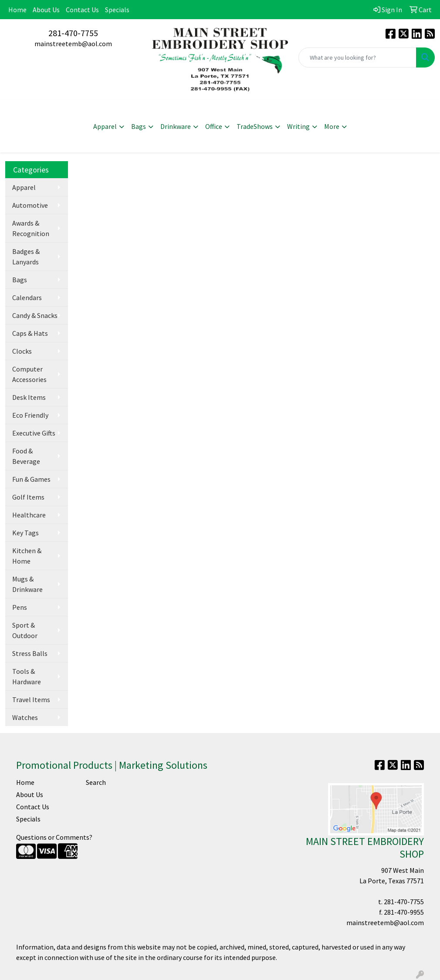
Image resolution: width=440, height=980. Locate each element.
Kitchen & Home (27, 556)
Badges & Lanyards (26, 257)
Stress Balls (30, 653)
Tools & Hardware (27, 676)
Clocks (22, 351)
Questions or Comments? (54, 837)
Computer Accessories (29, 374)
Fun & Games (31, 479)
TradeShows (255, 126)
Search (96, 782)
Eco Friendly (30, 415)
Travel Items (31, 700)
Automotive (30, 205)
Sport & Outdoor (25, 630)
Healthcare (29, 515)
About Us (46, 10)
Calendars (27, 297)
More (332, 126)
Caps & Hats (30, 333)
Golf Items (28, 497)
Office (214, 126)
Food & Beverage (26, 456)
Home (17, 10)
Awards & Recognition (31, 228)
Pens (20, 607)
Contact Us (82, 10)
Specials (117, 10)
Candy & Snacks (35, 315)
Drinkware (176, 126)
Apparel (105, 126)
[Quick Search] (357, 57)
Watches (25, 717)
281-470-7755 (73, 33)
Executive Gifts (34, 433)
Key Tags (25, 533)
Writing (298, 126)
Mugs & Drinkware (27, 584)
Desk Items (29, 397)
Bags (139, 126)
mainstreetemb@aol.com (73, 44)
